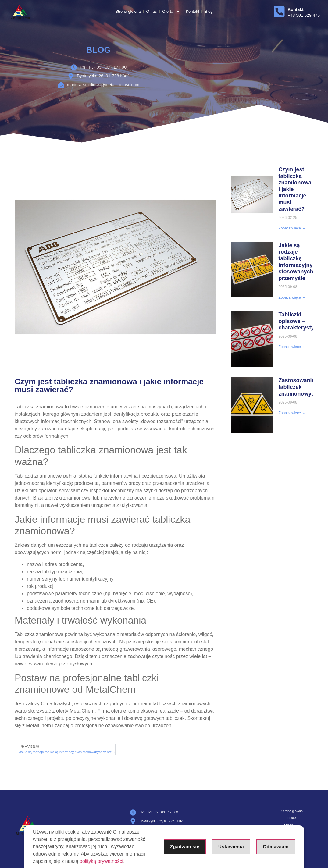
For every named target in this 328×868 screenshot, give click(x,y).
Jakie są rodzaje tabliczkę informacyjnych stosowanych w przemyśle (299, 262)
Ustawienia (229, 847)
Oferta (171, 11)
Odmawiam (275, 847)
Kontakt (192, 11)
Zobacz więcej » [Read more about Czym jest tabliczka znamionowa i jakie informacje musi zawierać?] (292, 228)
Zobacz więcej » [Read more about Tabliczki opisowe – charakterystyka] (292, 347)
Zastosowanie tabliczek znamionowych (298, 387)
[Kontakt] (279, 12)
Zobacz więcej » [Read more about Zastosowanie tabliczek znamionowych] (292, 413)
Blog (209, 11)
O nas (152, 11)
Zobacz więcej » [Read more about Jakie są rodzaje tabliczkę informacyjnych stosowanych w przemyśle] (292, 297)
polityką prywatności (101, 861)
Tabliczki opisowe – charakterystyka (299, 321)
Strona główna (128, 11)
